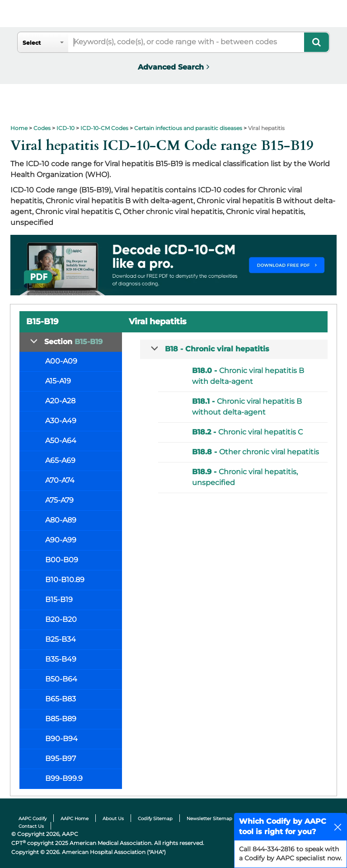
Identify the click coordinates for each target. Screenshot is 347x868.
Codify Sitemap (155, 819)
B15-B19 (59, 600)
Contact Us (31, 826)
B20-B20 (61, 619)
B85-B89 (61, 719)
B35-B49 (61, 659)
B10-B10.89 (65, 580)
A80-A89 (61, 520)
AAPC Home (75, 819)
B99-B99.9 (64, 778)
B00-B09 (62, 560)
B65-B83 (61, 699)
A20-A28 (60, 401)
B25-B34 (61, 639)
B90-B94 (61, 739)
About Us (113, 819)
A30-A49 (61, 421)
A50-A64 (61, 441)
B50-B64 (61, 679)
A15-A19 (58, 381)
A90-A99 (61, 540)
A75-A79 (59, 500)
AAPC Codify (33, 819)
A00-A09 (61, 361)
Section (73, 342)
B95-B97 (61, 758)
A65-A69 (60, 460)
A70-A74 (60, 480)
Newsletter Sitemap (209, 819)
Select (32, 43)
